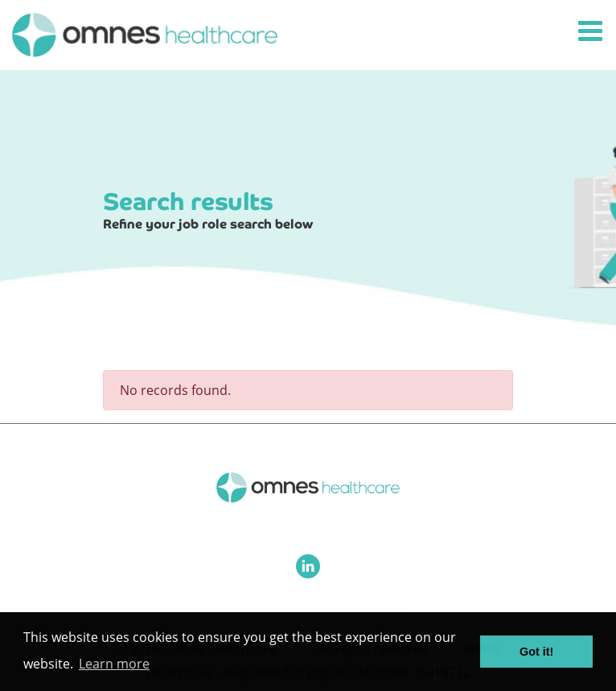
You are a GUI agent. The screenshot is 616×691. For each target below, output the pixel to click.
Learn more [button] (114, 664)
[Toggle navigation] (592, 32)
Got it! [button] (536, 652)
